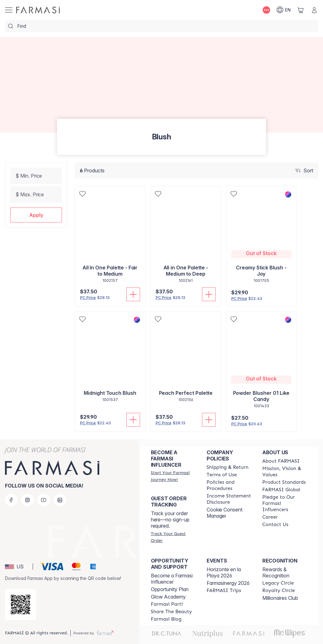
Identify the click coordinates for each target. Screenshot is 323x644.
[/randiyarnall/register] (173, 476)
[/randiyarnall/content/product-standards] (284, 482)
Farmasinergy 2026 (228, 583)
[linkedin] (60, 500)
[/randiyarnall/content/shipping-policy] (228, 467)
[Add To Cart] (133, 294)
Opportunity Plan (170, 589)
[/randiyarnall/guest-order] (173, 537)
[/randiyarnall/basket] (301, 10)
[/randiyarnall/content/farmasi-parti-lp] (167, 604)
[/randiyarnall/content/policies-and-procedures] (229, 485)
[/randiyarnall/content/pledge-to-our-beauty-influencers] (285, 503)
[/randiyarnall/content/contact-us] (275, 525)
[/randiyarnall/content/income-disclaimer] (229, 499)
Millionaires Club (280, 598)
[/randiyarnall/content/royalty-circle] (279, 590)
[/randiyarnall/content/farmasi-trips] (224, 590)
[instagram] (27, 500)
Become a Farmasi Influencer (172, 579)
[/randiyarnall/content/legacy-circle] (278, 583)
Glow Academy (168, 597)
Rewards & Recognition (276, 572)
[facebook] (11, 500)
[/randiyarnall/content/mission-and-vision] (285, 472)
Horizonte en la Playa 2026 (224, 572)
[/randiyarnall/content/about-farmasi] (281, 461)
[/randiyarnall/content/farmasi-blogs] (166, 619)
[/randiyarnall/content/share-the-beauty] (171, 612)
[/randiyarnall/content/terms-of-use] (222, 475)
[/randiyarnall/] (38, 10)
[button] (36, 215)
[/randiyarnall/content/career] (270, 517)
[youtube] (44, 500)
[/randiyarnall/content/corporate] (281, 490)
